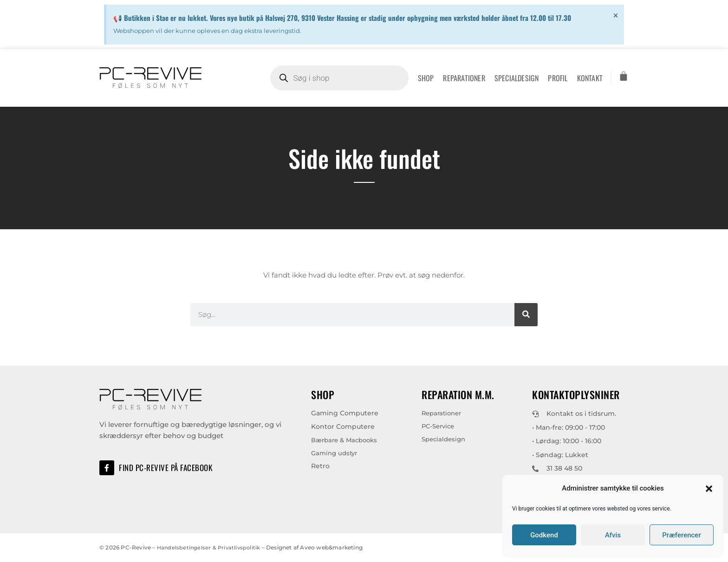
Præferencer (681, 535)
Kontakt (590, 78)
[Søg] (526, 315)
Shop (426, 78)
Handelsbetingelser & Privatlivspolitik (210, 547)
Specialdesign (517, 78)
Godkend (544, 535)
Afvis (613, 535)
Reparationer (464, 78)
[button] (709, 489)
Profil (558, 78)
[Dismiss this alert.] (615, 15)
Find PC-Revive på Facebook (167, 467)
